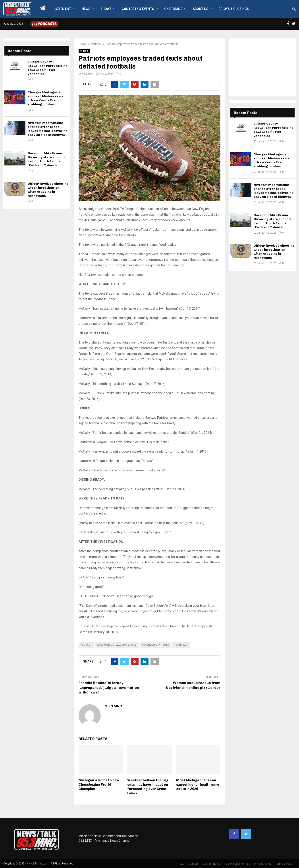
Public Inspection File (237, 864)
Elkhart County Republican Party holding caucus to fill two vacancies (48, 68)
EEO (182, 864)
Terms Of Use (284, 864)
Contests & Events (138, 9)
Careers (194, 864)
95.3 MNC (88, 74)
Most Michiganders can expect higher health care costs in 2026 (198, 784)
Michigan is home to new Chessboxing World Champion (99, 784)
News (86, 9)
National (84, 51)
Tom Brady (181, 645)
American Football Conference (117, 645)
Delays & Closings (234, 9)
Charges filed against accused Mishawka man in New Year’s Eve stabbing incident (47, 98)
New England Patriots (155, 645)
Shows (106, 9)
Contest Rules (211, 864)
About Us (201, 9)
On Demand (173, 9)
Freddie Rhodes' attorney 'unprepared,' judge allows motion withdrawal (109, 687)
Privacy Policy (263, 864)
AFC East (86, 645)
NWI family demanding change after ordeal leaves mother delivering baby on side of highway (48, 129)
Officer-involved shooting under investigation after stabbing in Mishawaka (48, 190)
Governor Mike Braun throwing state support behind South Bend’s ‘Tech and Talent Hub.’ (47, 159)
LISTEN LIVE (63, 9)
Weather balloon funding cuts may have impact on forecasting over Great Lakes (148, 787)
